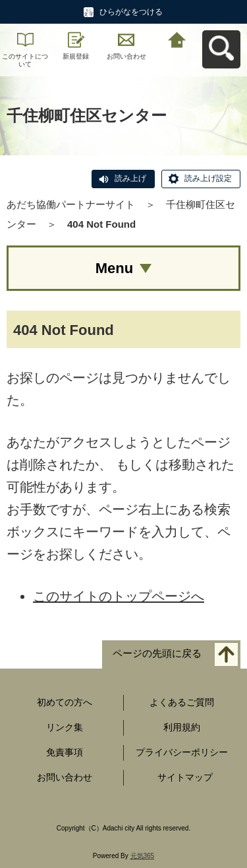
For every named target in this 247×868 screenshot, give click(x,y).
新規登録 (76, 56)
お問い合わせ (126, 56)
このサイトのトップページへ (119, 596)
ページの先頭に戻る (157, 654)
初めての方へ (65, 702)
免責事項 (65, 752)
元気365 (143, 856)
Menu (114, 268)
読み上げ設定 (208, 178)
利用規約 (182, 727)
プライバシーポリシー (182, 752)
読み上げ (130, 178)
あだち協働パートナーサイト (71, 204)
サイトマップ (185, 777)
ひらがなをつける (131, 12)
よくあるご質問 (182, 702)
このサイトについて (25, 60)
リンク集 (65, 727)
